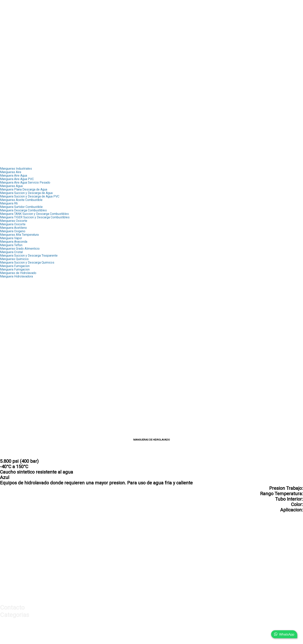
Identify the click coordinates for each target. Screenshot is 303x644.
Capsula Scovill (10, 283)
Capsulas (6, 280)
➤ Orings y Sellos (12, 47)
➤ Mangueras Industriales (18, 57)
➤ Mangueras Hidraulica (16, 16)
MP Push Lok (9, 301)
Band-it (5, 349)
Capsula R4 (8, 287)
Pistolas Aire (9, 409)
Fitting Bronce (9, 290)
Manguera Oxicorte (13, 224)
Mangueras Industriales (16, 169)
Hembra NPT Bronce (14, 315)
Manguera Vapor (11, 238)
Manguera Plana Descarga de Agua (24, 189)
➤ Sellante (7, 50)
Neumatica (7, 116)
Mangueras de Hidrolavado (18, 273)
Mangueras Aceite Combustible (21, 200)
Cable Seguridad (11, 391)
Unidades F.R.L (10, 426)
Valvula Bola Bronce (13, 356)
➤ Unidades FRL (11, 144)
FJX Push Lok (9, 297)
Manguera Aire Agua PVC (17, 179)
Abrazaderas (9, 346)
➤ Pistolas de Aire (13, 134)
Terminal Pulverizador (15, 322)
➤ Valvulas (7, 36)
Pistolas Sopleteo (12, 412)
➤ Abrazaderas (10, 75)
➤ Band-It (7, 78)
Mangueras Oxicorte (14, 221)
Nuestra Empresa (12, 5)
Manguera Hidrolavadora (16, 276)
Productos (7, 9)
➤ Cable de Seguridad (15, 109)
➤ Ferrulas (7, 19)
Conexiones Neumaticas (16, 429)
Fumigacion (8, 381)
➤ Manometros (10, 33)
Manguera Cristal (11, 252)
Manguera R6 (9, 203)
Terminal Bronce (11, 308)
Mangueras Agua (11, 186)
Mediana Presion (11, 332)
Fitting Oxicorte (10, 325)
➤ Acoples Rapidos (13, 29)
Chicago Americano (13, 398)
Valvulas (6, 353)
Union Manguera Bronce (16, 318)
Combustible (9, 377)
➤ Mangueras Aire (12, 120)
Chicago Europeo (11, 402)
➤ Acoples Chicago (13, 127)
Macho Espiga (10, 336)
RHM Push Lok (10, 304)
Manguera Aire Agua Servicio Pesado (25, 182)
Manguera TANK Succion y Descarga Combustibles (34, 214)
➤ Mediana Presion (13, 68)
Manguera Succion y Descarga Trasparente (29, 256)
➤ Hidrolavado (10, 106)
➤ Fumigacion (9, 99)
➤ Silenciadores (11, 141)
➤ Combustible (10, 96)
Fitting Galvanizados (14, 342)
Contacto (6, 162)
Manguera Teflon (11, 245)
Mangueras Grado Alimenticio (20, 249)
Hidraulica (7, 12)
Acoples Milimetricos (14, 433)
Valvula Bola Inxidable (15, 360)
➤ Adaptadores (10, 26)
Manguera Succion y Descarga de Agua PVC (30, 196)
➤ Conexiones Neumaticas (18, 151)
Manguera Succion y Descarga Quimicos (27, 262)
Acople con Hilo (11, 436)
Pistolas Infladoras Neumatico (20, 416)
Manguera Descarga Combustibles (23, 210)
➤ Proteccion (9, 40)
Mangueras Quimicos (14, 259)
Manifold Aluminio (12, 419)
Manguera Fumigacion (15, 266)
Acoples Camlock (12, 370)
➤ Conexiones (10, 23)
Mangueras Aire (11, 172)
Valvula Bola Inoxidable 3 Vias (20, 363)
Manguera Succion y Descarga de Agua (26, 193)
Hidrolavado (8, 388)
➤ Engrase (7, 92)
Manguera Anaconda (14, 242)
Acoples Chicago (11, 395)
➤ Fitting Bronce (11, 64)
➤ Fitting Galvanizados (15, 71)
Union (4, 339)
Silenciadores (9, 422)
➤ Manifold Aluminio (14, 137)
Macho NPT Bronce (13, 311)
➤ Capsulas (8, 61)
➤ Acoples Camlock (13, 89)
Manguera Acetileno (13, 228)
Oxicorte (6, 384)
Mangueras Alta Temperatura (19, 235)
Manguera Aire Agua (14, 176)
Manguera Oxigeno (13, 231)
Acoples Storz (10, 367)
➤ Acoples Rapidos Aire (16, 130)
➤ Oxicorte (7, 103)
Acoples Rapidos (12, 405)
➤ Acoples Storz (11, 85)
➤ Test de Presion (12, 43)
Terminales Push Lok (14, 294)
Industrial (6, 54)
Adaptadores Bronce (14, 329)
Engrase (6, 374)
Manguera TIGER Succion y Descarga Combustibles (35, 217)
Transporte (7, 158)
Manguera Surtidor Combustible (21, 207)
